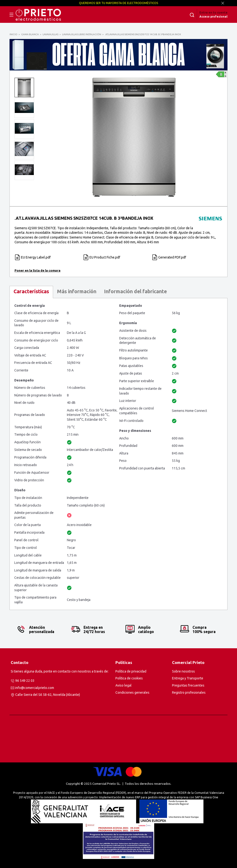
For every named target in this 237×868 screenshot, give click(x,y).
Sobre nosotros (183, 671)
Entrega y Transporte (188, 678)
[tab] (31, 292)
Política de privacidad (131, 671)
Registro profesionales (189, 692)
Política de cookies (129, 678)
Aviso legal (123, 685)
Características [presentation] (31, 291)
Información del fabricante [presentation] (135, 291)
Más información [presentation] (77, 291)
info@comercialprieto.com (35, 688)
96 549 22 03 (25, 681)
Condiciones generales (132, 692)
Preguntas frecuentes (188, 685)
